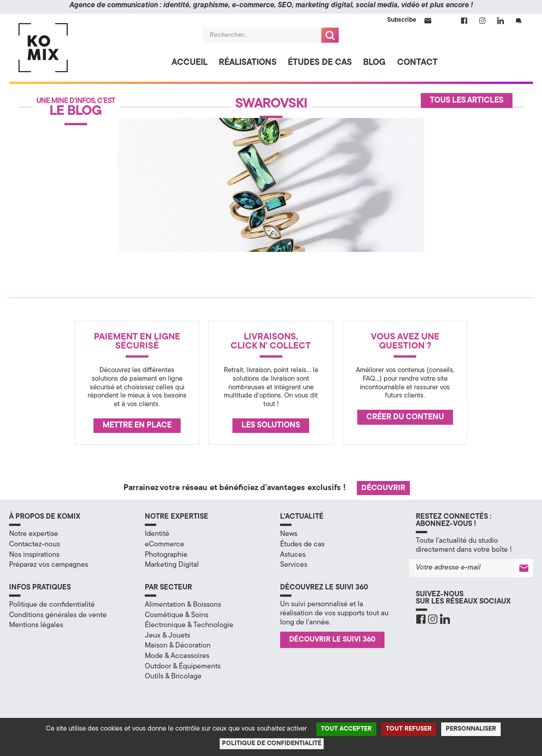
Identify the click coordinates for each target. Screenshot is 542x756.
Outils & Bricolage (173, 677)
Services (294, 565)
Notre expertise (34, 534)
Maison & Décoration (178, 646)
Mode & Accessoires (177, 656)
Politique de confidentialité (52, 605)
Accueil (190, 63)
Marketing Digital (172, 565)
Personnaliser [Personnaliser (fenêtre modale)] (471, 729)
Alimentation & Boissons (183, 605)
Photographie (166, 555)
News (289, 534)
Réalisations (248, 63)
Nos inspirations (34, 555)
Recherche (330, 35)
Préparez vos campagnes (49, 565)
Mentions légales (36, 625)
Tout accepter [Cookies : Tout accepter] (346, 729)
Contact (417, 63)
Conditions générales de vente (58, 615)
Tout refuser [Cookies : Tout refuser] (409, 729)
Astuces (293, 555)
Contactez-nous (34, 545)
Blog (374, 63)
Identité (157, 534)
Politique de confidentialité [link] (272, 744)
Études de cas (320, 63)
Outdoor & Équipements (183, 667)
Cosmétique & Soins (177, 615)
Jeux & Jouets (168, 636)
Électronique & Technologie (189, 625)
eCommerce (165, 545)
